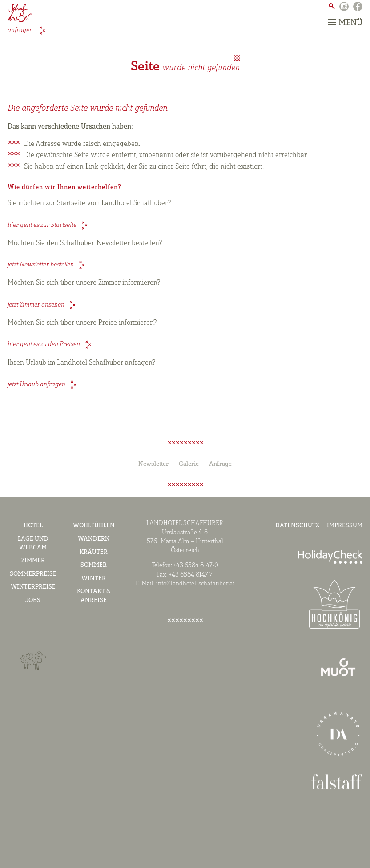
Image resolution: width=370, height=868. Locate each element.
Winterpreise (33, 587)
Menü (345, 23)
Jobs (33, 600)
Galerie (189, 464)
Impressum (345, 526)
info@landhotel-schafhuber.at (195, 584)
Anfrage (220, 464)
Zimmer (33, 561)
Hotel (33, 526)
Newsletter (153, 464)
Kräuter (94, 552)
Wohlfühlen (94, 526)
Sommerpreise (33, 574)
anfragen (21, 30)
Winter (94, 579)
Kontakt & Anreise (94, 596)
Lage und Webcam (33, 543)
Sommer (94, 565)
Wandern (94, 539)
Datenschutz (297, 526)
